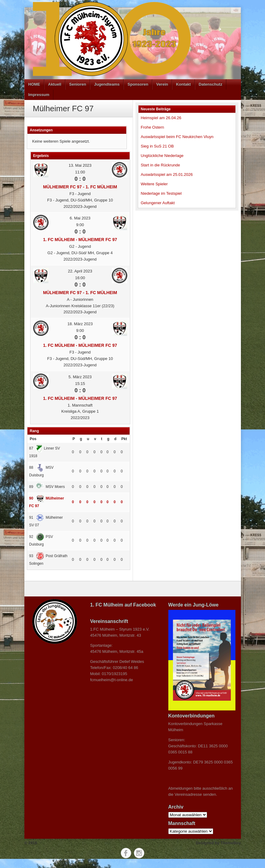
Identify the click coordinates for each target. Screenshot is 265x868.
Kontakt (183, 84)
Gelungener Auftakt (158, 203)
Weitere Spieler (154, 184)
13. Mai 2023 (80, 165)
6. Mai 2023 (80, 218)
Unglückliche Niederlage (162, 156)
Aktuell (55, 84)
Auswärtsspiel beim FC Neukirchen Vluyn (177, 137)
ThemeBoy (231, 843)
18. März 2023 (80, 324)
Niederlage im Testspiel (161, 193)
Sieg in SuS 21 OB (157, 146)
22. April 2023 (80, 271)
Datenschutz (211, 84)
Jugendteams (107, 84)
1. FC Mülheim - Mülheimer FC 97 (80, 240)
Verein (162, 84)
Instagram (139, 853)
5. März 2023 (80, 377)
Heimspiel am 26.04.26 (161, 118)
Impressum (39, 95)
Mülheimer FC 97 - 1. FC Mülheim (80, 187)
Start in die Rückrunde (161, 165)
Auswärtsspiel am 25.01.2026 (167, 174)
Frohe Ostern (153, 127)
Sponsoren (138, 84)
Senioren (78, 84)
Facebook (126, 853)
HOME (34, 84)
